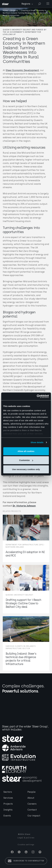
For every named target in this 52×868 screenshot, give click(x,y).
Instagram (33, 852)
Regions (26, 4)
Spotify (40, 852)
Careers (32, 804)
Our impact (34, 816)
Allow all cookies (26, 451)
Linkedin (26, 852)
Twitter (19, 852)
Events (7, 816)
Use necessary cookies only (26, 469)
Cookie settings (26, 845)
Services (8, 798)
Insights (8, 810)
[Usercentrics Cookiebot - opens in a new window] (37, 396)
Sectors (8, 792)
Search (40, 4)
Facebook (12, 852)
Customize (26, 460)
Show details (37, 442)
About (31, 798)
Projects (14, 11)
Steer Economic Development (22, 70)
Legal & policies (26, 838)
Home (5, 11)
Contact (32, 810)
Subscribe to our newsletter (29, 861)
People (31, 792)
